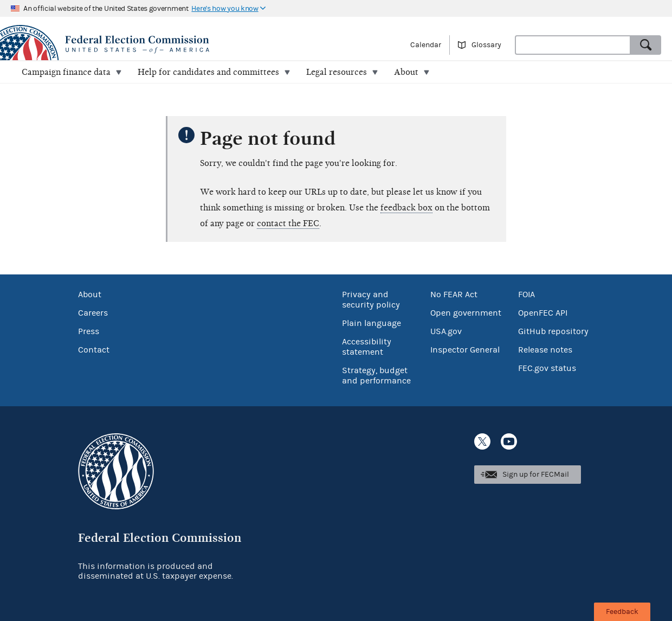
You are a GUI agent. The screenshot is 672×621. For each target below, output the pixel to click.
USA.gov (446, 331)
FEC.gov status (547, 368)
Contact (94, 350)
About (90, 295)
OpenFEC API (543, 313)
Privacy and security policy (371, 300)
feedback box (406, 208)
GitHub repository (553, 331)
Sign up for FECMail (536, 475)
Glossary (486, 45)
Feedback (622, 612)
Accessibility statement (367, 347)
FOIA (526, 295)
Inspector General (465, 350)
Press (89, 331)
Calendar (426, 45)
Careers (93, 313)
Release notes (545, 350)
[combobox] (573, 45)
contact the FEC (288, 223)
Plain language (371, 323)
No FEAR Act (454, 295)
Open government (466, 313)
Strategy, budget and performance (376, 376)
